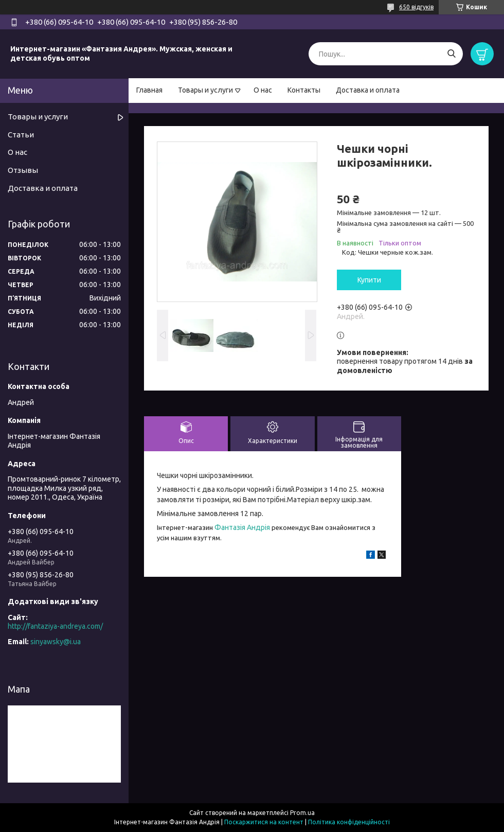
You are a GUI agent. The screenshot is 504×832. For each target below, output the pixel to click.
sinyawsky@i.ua (56, 642)
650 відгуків (416, 7)
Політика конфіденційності (349, 822)
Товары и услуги (205, 90)
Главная (149, 90)
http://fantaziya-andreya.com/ (55, 626)
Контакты (304, 90)
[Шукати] (451, 54)
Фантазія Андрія (242, 527)
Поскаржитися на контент (264, 822)
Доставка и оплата (368, 90)
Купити (369, 280)
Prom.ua (302, 813)
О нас (263, 90)
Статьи (21, 135)
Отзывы (23, 170)
